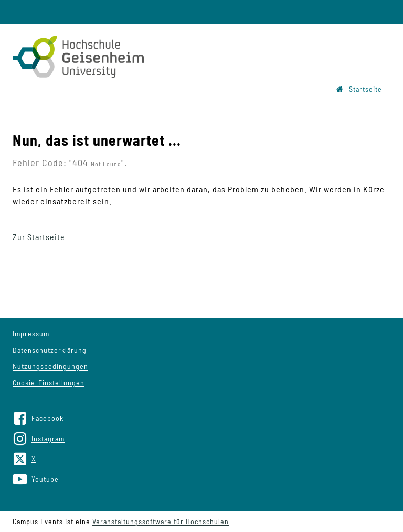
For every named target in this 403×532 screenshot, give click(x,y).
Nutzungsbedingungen (50, 366)
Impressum (31, 334)
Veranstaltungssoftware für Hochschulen (161, 521)
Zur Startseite (39, 237)
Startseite (359, 89)
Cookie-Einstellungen (49, 382)
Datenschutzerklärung (50, 350)
